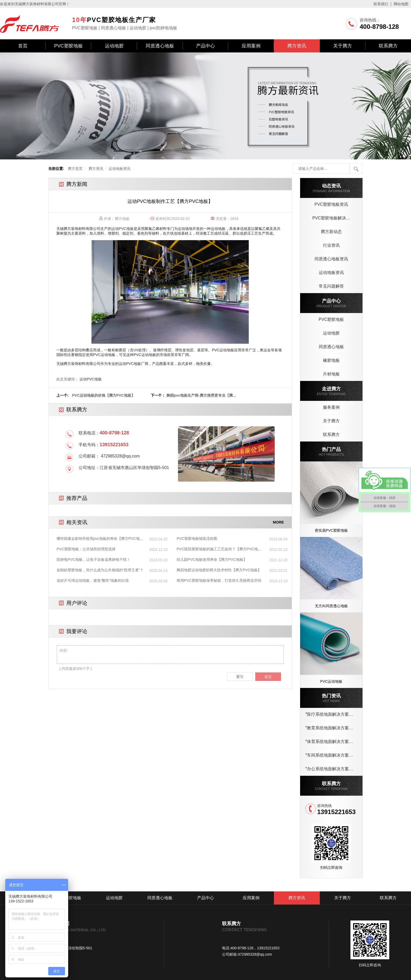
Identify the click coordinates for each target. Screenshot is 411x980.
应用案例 (251, 46)
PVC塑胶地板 (69, 46)
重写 (240, 677)
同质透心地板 (160, 46)
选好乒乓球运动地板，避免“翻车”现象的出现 (93, 580)
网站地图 (401, 4)
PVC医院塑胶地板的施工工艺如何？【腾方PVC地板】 (217, 549)
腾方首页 (75, 169)
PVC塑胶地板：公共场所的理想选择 (86, 549)
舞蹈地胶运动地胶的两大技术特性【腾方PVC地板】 (219, 570)
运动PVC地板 (123, 229)
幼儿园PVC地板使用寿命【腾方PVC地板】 (212, 559)
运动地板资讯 (120, 169)
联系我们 (381, 4)
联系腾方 (388, 46)
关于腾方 (343, 46)
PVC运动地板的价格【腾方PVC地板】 (104, 395)
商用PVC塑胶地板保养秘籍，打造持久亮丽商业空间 (219, 580)
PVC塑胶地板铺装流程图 (197, 539)
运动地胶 (114, 46)
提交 (268, 677)
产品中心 (206, 46)
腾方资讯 (297, 46)
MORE (278, 522)
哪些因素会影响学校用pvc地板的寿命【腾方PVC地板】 (98, 539)
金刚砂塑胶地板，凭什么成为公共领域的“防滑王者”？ (100, 570)
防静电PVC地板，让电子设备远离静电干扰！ (93, 559)
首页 (23, 46)
